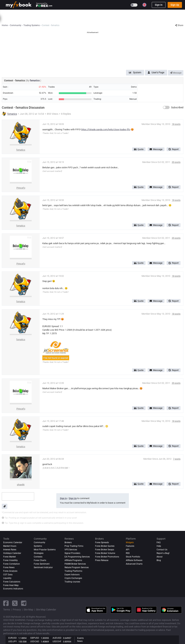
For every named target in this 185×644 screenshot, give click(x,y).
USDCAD (35, 641)
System (135, 72)
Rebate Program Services (77, 567)
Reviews (90, 13)
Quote (139, 149)
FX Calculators (54, 19)
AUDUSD (57, 638)
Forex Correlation (12, 564)
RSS (128, 553)
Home (9, 13)
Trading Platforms (73, 571)
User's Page (156, 72)
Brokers (104, 13)
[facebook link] (6, 603)
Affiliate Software (134, 560)
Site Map (28, 610)
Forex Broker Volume (105, 553)
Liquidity (7, 578)
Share (179, 25)
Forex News (9, 567)
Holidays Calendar (12, 553)
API (128, 550)
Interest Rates (36, 19)
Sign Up (175, 5)
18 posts (176, 124)
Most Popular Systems (45, 550)
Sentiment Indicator (43, 567)
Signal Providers (72, 553)
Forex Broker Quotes (105, 546)
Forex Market (9, 557)
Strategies (39, 553)
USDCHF (57, 641)
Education (135, 13)
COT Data (8, 575)
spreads (79, 19)
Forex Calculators (12, 582)
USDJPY (13, 641)
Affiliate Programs (73, 560)
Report (174, 149)
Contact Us (162, 550)
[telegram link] (24, 603)
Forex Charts (40, 560)
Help (159, 546)
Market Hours (141, 19)
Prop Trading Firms (74, 546)
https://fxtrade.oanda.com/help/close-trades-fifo (106, 129)
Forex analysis (10, 571)
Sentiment (92, 19)
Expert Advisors (72, 575)
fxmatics (35, 80)
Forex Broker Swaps (105, 550)
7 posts (177, 459)
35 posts (176, 162)
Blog (159, 560)
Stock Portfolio (133, 557)
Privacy (17, 610)
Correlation (125, 19)
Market (46, 13)
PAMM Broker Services (75, 564)
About (160, 557)
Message (176, 73)
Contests (150, 13)
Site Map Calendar (46, 610)
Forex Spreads (102, 542)
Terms (7, 610)
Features (130, 546)
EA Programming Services (77, 557)
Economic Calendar (16, 19)
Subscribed (177, 107)
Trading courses (72, 582)
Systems (60, 13)
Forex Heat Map (108, 19)
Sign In (159, 5)
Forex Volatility (10, 560)
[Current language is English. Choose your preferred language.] (144, 5)
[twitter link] (15, 603)
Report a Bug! (163, 553)
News (34, 13)
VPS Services (71, 550)
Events (80, 638)
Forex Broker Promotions (107, 557)
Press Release (102, 560)
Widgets (130, 542)
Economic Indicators (13, 589)
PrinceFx (21, 188)
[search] (180, 13)
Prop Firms (119, 13)
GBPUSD (35, 638)
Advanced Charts (134, 564)
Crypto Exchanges (73, 578)
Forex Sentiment (42, 564)
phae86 (21, 485)
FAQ (159, 542)
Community (75, 13)
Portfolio (22, 13)
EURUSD (13, 638)
